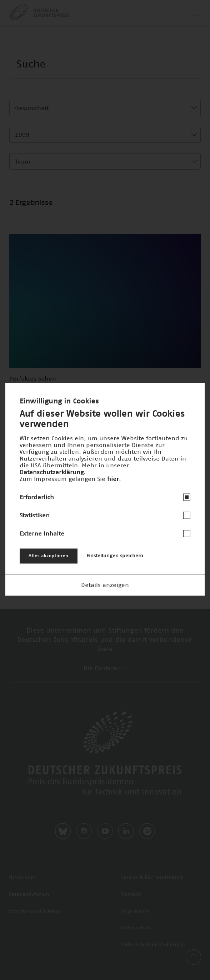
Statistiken (35, 515)
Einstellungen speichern (115, 556)
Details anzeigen (105, 585)
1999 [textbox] (22, 135)
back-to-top (193, 957)
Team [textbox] (23, 162)
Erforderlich (37, 497)
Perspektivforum (29, 894)
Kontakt (131, 894)
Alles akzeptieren (49, 556)
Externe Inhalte (42, 533)
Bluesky (63, 831)
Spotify (147, 831)
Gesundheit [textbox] (32, 108)
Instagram (84, 831)
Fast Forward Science (35, 911)
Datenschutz (136, 928)
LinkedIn (126, 831)
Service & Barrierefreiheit (152, 878)
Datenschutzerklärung (52, 472)
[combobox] (105, 108)
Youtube (105, 831)
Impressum (135, 911)
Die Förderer (105, 669)
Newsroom (22, 878)
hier (113, 479)
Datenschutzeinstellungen (153, 945)
